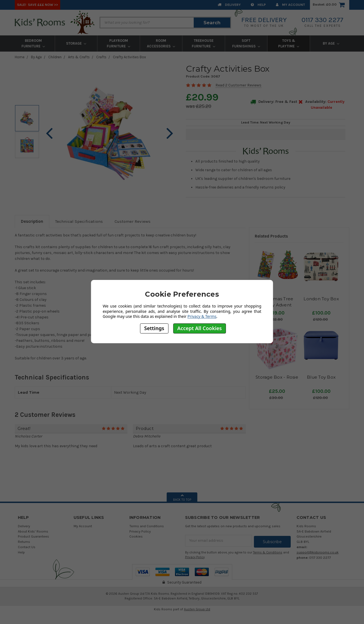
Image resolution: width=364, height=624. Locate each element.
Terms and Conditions (147, 526)
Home (20, 57)
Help (258, 5)
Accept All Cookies (200, 328)
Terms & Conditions (268, 551)
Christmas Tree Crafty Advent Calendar (277, 305)
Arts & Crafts (79, 57)
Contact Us (27, 547)
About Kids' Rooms (33, 531)
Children (55, 57)
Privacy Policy (140, 531)
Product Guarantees (33, 536)
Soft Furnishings (246, 43)
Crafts (101, 57)
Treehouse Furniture (203, 43)
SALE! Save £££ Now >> (37, 5)
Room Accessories (161, 43)
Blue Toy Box (321, 377)
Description (32, 221)
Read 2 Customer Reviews (238, 85)
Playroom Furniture (118, 43)
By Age (331, 43)
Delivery (229, 5)
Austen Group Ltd (197, 608)
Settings (154, 328)
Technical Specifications (79, 221)
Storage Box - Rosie (277, 377)
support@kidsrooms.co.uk (318, 552)
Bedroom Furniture (33, 43)
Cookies (136, 536)
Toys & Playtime (289, 43)
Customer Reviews (133, 221)
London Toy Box (321, 299)
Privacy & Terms (202, 316)
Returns (24, 542)
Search (212, 23)
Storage (76, 43)
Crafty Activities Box (129, 57)
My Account (290, 5)
